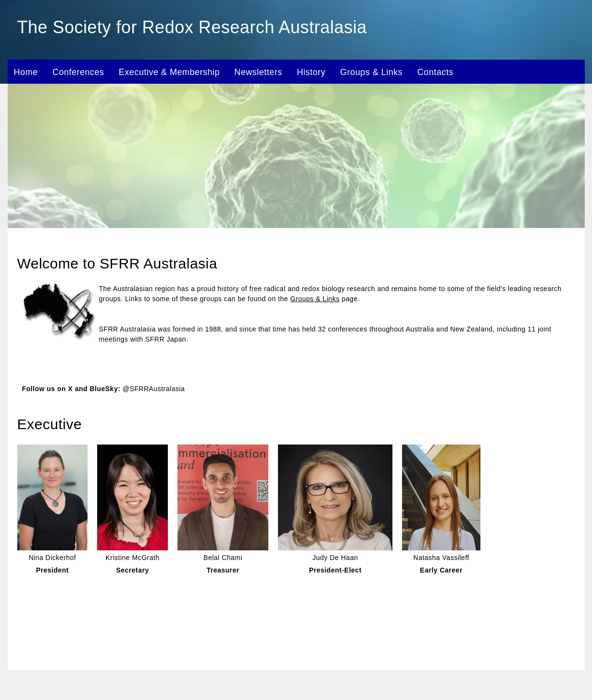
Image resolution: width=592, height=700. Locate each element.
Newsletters (258, 72)
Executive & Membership (169, 72)
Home (26, 72)
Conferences (78, 72)
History (311, 72)
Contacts (435, 72)
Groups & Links (371, 72)
